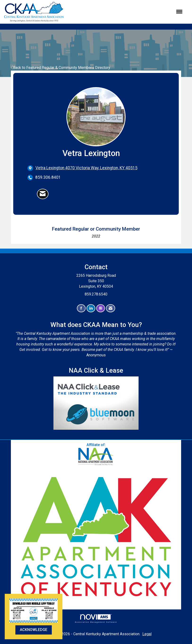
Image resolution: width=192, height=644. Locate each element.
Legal (147, 634)
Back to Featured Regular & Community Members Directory (61, 68)
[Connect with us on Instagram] (101, 308)
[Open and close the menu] (126, 12)
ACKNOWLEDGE (34, 630)
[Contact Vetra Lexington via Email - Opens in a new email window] (43, 194)
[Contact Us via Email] (111, 308)
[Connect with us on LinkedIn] (91, 308)
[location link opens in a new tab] (86, 168)
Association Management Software (96, 619)
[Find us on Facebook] (81, 308)
